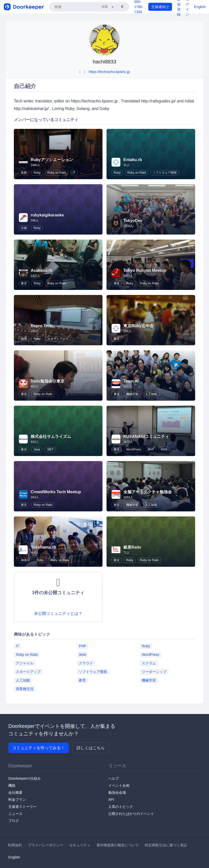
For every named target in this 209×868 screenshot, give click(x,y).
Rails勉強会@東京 (48, 381)
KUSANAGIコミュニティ (146, 437)
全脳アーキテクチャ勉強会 (148, 492)
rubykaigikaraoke (47, 215)
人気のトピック (121, 807)
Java (37, 449)
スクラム (149, 663)
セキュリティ (80, 845)
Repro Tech (42, 326)
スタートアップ (58, 339)
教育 (82, 680)
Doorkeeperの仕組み (25, 778)
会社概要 (15, 792)
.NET (50, 449)
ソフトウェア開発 (165, 173)
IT (74, 173)
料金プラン (17, 800)
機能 (12, 785)
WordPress (134, 449)
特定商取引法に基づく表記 (166, 845)
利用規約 (15, 845)
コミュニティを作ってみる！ (39, 748)
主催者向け (160, 7)
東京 (24, 283)
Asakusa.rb (42, 270)
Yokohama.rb (43, 547)
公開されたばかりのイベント (131, 814)
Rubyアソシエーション (52, 160)
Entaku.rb (133, 160)
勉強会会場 (117, 792)
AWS (164, 449)
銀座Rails (132, 547)
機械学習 (132, 394)
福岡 (24, 339)
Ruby (37, 173)
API (111, 800)
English (200, 7)
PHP (151, 449)
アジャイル (25, 663)
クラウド (86, 663)
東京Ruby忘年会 (138, 326)
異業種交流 (25, 689)
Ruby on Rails (57, 173)
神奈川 (25, 560)
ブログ (14, 821)
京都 (24, 228)
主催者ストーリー (22, 807)
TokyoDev (133, 221)
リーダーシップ (154, 672)
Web (82, 655)
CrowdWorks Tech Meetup (56, 492)
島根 (24, 173)
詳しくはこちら (91, 748)
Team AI (131, 381)
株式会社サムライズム (51, 437)
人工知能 (151, 394)
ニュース (15, 814)
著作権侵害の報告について (118, 845)
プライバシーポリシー (46, 845)
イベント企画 (119, 785)
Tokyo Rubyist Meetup (145, 270)
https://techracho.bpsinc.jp (109, 72)
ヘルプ (114, 778)
